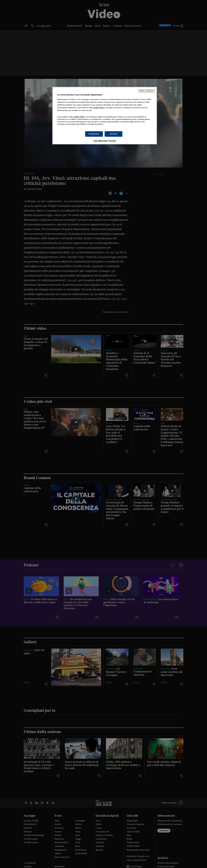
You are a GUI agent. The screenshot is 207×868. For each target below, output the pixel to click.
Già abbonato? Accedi (105, 141)
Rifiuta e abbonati (146, 91)
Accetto (113, 134)
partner (141, 117)
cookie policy (99, 108)
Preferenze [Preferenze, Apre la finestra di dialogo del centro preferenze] (94, 134)
